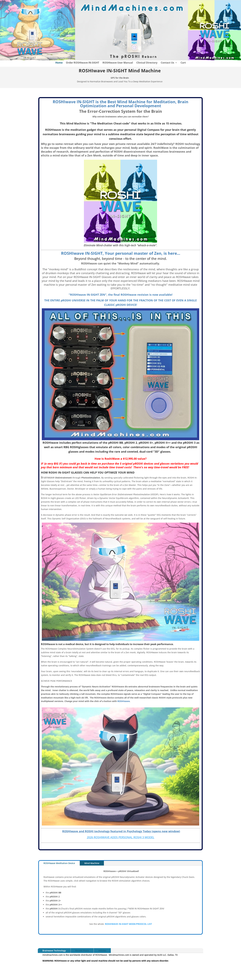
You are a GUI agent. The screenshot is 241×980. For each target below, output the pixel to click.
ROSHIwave (124, 701)
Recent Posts (82, 951)
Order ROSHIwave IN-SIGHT (83, 63)
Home (59, 63)
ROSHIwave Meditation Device (59, 863)
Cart (183, 63)
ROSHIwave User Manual (118, 63)
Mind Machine (92, 863)
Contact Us (167, 63)
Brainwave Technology (54, 951)
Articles (102, 951)
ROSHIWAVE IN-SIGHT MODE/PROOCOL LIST (128, 924)
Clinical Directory (147, 63)
